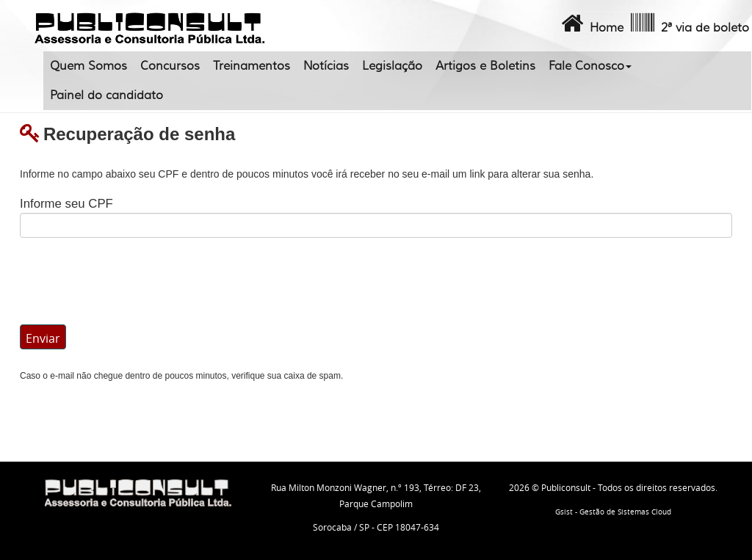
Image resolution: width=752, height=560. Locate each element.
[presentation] (131, 281)
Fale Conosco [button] (590, 66)
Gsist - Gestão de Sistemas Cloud (613, 512)
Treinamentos (252, 66)
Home (591, 23)
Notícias (326, 66)
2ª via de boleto (688, 23)
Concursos (170, 66)
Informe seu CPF (66, 204)
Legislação (392, 66)
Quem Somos (88, 66)
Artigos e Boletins (485, 66)
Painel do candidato (106, 95)
